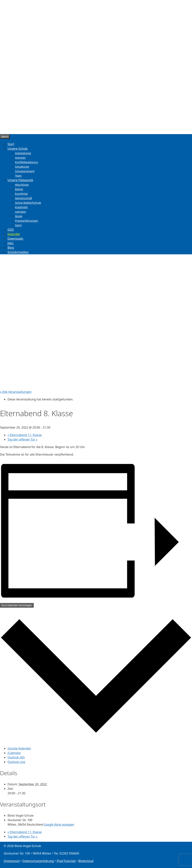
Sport (18, 225)
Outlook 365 (16, 757)
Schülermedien (18, 252)
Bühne (19, 189)
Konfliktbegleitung (26, 162)
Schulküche (22, 167)
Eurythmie (21, 194)
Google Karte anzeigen (59, 824)
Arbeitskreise (23, 153)
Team (18, 176)
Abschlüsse (22, 185)
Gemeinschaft (24, 198)
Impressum (12, 861)
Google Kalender (19, 748)
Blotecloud (86, 861)
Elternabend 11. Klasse (25, 435)
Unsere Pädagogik (20, 180)
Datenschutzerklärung (38, 861)
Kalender (14, 234)
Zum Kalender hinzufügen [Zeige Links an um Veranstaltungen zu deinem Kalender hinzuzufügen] (17, 605)
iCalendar (14, 753)
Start (11, 144)
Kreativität (21, 207)
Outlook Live (16, 762)
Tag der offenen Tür (22, 439)
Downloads (15, 239)
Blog (11, 248)
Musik (19, 216)
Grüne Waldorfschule (28, 203)
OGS (11, 230)
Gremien (20, 158)
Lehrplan (20, 212)
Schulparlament (25, 171)
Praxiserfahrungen (27, 221)
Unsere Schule (18, 149)
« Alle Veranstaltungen (16, 392)
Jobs (10, 243)
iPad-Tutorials (66, 861)
